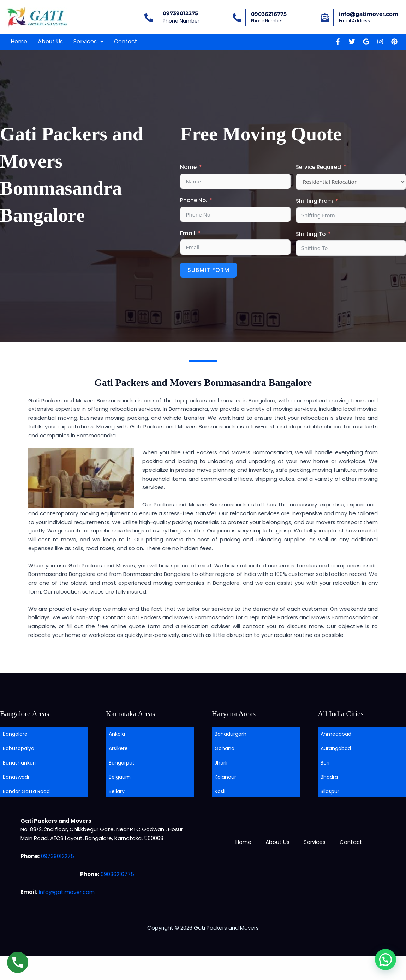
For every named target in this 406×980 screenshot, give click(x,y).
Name (188, 167)
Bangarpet (122, 763)
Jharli (221, 763)
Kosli (220, 791)
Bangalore (15, 734)
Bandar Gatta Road (26, 791)
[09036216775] (237, 18)
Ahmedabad (336, 734)
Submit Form (208, 270)
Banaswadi (16, 777)
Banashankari (19, 763)
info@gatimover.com (369, 14)
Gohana (225, 748)
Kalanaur (225, 777)
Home (19, 41)
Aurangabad (336, 748)
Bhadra (329, 777)
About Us (50, 41)
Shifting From (314, 201)
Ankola (117, 734)
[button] (88, 42)
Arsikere (118, 748)
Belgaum (120, 777)
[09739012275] (149, 18)
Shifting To (311, 234)
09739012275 (180, 13)
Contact (126, 41)
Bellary (117, 791)
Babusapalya (19, 748)
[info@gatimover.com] (325, 18)
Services (88, 41)
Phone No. (193, 200)
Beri (325, 763)
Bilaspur (330, 791)
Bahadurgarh (231, 734)
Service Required (318, 167)
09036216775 (269, 14)
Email (188, 233)
